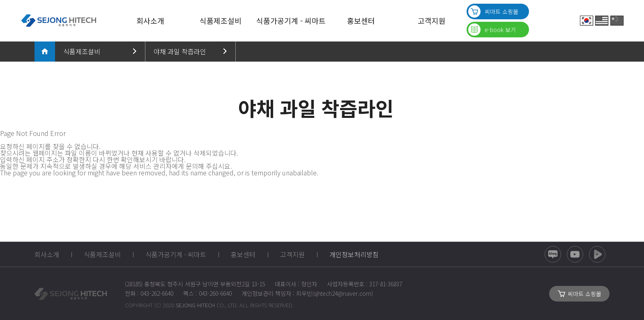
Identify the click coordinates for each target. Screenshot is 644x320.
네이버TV (597, 254)
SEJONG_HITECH (71, 294)
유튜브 (575, 254)
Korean (586, 21)
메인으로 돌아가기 (45, 51)
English (602, 21)
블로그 (553, 254)
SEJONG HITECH (59, 21)
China (617, 21)
